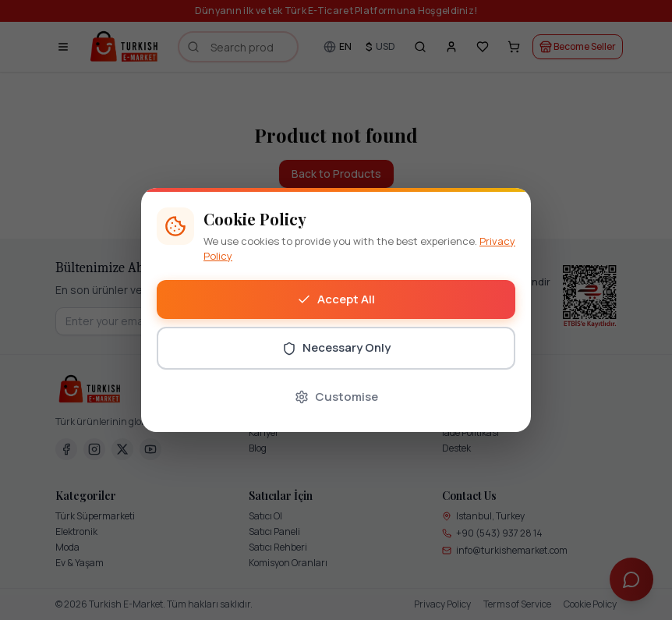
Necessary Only (336, 347)
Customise (336, 397)
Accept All (336, 299)
